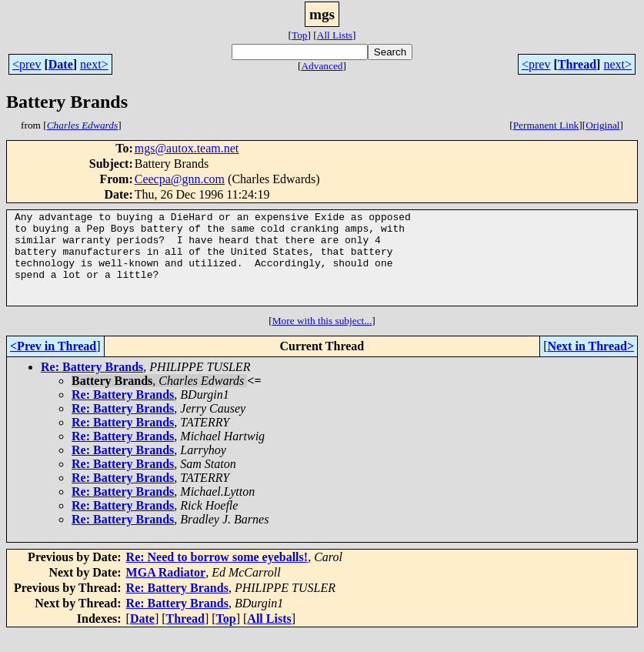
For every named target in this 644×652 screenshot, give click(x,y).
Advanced (322, 66)
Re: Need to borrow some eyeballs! (217, 575)
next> (94, 64)
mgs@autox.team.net (187, 148)
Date (61, 64)
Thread (577, 64)
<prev (27, 64)
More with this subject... (322, 339)
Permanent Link (546, 125)
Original (602, 125)
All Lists (335, 35)
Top (300, 35)
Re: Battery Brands (92, 385)
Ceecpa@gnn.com (180, 179)
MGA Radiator (166, 591)
